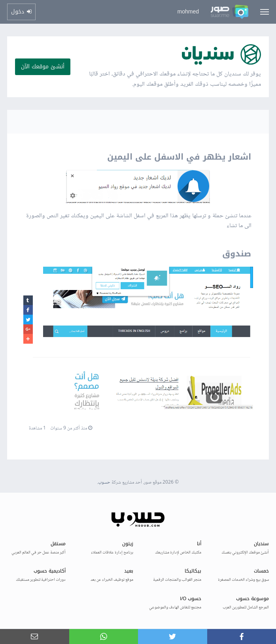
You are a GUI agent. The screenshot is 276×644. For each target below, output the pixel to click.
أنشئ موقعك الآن (43, 67)
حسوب (104, 483)
